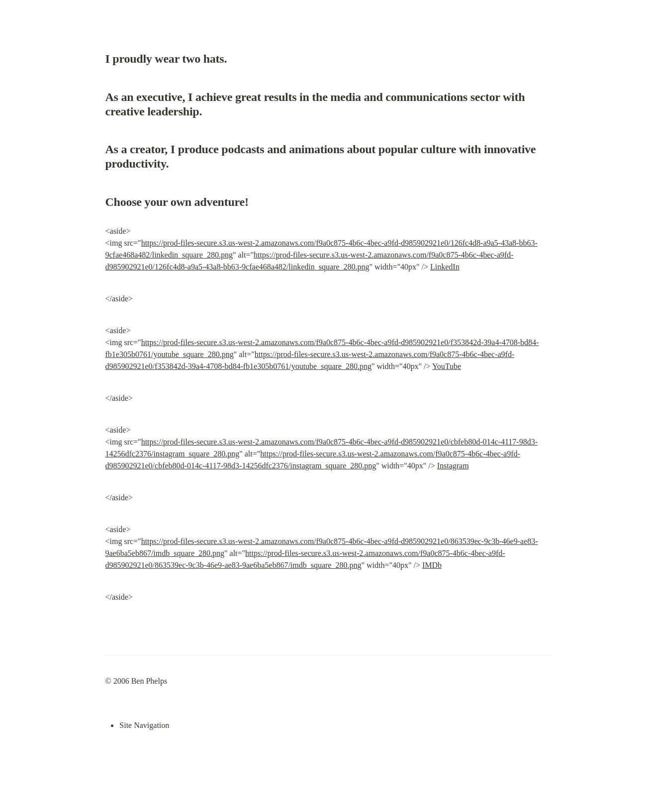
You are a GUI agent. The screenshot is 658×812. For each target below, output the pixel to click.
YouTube (447, 366)
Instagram (453, 466)
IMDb (432, 565)
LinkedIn (445, 267)
